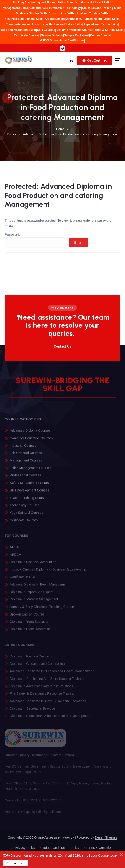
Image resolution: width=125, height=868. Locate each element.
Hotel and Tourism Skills (92, 13)
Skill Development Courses (30, 492)
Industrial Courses (23, 448)
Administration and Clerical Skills (89, 3)
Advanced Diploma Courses (30, 433)
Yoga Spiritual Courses (26, 515)
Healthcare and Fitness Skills (24, 19)
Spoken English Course (27, 616)
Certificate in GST (23, 579)
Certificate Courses (27, 35)
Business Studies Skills (32, 13)
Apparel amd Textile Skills (101, 24)
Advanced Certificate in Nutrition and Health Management (52, 673)
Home (60, 129)
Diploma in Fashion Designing (32, 658)
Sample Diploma (52, 35)
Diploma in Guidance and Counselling (37, 666)
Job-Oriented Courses (26, 455)
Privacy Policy (25, 848)
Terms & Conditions (100, 848)
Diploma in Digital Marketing (30, 631)
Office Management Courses (31, 470)
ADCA (14, 549)
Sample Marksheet (76, 35)
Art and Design (55, 19)
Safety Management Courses (31, 485)
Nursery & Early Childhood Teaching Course (42, 609)
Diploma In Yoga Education (30, 624)
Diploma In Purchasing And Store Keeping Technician (49, 680)
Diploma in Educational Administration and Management (51, 718)
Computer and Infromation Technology (55, 8)
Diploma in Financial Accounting (33, 564)
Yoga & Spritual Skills (109, 30)
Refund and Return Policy (60, 848)
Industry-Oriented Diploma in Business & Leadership (48, 572)
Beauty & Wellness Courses (75, 30)
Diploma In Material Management (34, 601)
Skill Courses (46, 30)
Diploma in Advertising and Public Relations (42, 688)
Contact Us (63, 346)
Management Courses (26, 462)
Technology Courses (25, 507)
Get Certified (95, 60)
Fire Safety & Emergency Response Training (42, 695)
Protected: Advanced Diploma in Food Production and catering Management (63, 134)
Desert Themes (106, 837)
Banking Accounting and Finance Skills (39, 3)
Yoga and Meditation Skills (18, 30)
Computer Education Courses (31, 440)
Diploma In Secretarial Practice (32, 710)
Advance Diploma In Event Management (39, 587)
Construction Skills (62, 13)
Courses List (16, 863)
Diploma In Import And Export (31, 594)
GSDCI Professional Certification (62, 41)
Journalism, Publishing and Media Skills (93, 19)
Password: (36, 242)
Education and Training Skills (102, 8)
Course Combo (100, 35)
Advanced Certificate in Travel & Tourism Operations (48, 703)
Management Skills (15, 8)
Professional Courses (25, 477)
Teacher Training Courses (29, 500)
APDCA (15, 557)
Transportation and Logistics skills (29, 24)
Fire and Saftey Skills (68, 24)
